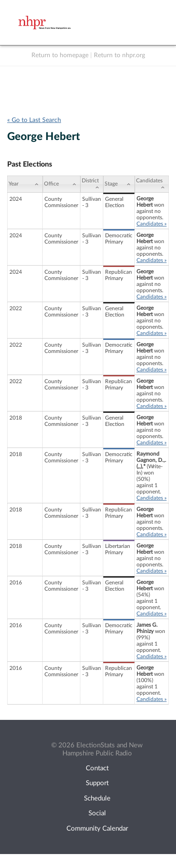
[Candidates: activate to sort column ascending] (152, 184)
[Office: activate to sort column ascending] (62, 184)
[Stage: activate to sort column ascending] (119, 184)
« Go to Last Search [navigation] (34, 120)
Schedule (97, 798)
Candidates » (152, 224)
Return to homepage (60, 55)
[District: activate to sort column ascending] (92, 184)
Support (97, 783)
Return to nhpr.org (119, 55)
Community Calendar (97, 829)
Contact (97, 768)
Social (97, 813)
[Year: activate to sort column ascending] (25, 184)
